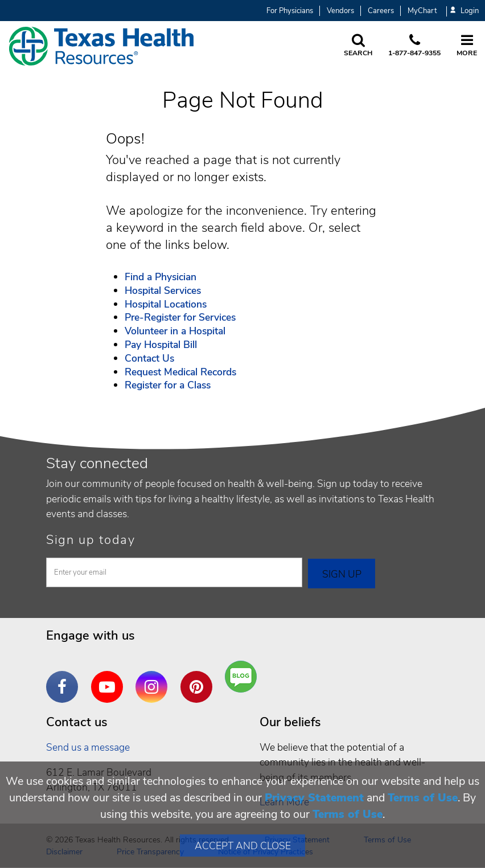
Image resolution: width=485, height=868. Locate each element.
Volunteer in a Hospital (175, 331)
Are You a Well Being (243, 677)
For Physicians (290, 11)
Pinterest (199, 678)
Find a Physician (161, 277)
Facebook (65, 678)
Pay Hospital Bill (161, 345)
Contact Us (149, 358)
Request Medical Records (180, 372)
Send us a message (88, 747)
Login (465, 11)
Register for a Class (168, 385)
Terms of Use (423, 798)
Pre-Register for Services (180, 317)
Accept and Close (243, 846)
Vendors (340, 11)
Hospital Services (163, 290)
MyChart (422, 11)
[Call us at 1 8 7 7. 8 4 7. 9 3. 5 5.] (414, 46)
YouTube (110, 678)
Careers (381, 11)
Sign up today (91, 540)
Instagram (154, 678)
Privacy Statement (314, 798)
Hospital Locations (166, 304)
